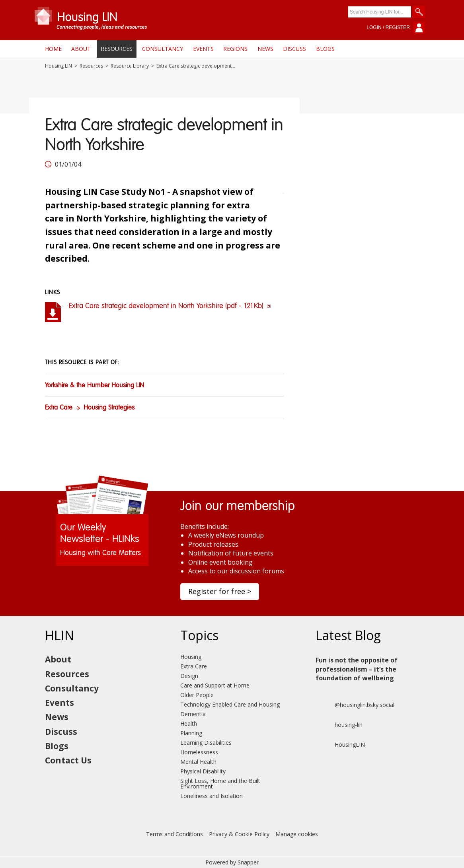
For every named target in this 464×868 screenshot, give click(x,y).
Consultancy (163, 49)
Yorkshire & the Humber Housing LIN (95, 386)
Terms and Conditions (174, 834)
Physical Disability (203, 771)
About (81, 49)
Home (53, 49)
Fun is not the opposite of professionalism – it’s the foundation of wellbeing (357, 669)
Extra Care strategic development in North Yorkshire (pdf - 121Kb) (170, 306)
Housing (191, 657)
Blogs (325, 49)
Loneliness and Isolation (212, 796)
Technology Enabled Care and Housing (230, 704)
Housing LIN (58, 66)
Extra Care (59, 408)
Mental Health (198, 762)
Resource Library (130, 66)
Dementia (193, 714)
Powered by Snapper (232, 862)
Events (203, 49)
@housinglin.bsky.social (355, 705)
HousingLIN (340, 745)
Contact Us (68, 760)
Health (189, 723)
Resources (117, 49)
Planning (191, 733)
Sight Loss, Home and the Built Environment (220, 784)
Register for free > (220, 591)
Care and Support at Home (215, 685)
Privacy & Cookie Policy (239, 834)
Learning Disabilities (206, 743)
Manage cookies (297, 834)
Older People (197, 695)
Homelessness (199, 752)
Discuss (294, 49)
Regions (235, 49)
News (265, 49)
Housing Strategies (109, 408)
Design (189, 676)
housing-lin (339, 725)
